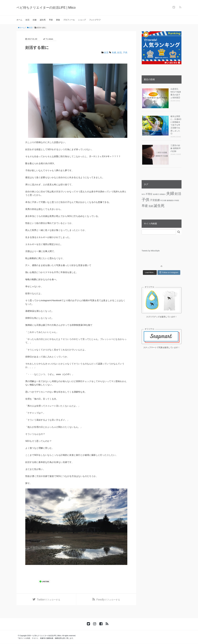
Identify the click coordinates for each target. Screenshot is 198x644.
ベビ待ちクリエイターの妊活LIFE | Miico (47, 7)
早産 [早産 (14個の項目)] (145, 206)
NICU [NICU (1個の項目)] (143, 194)
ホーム (19, 20)
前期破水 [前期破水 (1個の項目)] (163, 194)
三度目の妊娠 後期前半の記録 (176, 148)
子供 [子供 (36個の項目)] (145, 200)
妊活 (28, 20)
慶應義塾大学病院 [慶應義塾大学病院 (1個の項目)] (173, 200)
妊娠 (35, 20)
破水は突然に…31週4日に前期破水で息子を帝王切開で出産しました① (176, 125)
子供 (125, 53)
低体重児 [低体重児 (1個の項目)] (156, 194)
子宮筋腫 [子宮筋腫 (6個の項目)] (155, 200)
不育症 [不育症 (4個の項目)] (149, 194)
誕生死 (43, 20)
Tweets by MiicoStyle (151, 251)
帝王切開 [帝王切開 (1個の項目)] (163, 200)
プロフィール (69, 20)
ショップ (82, 20)
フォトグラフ (95, 20)
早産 (51, 20)
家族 (58, 20)
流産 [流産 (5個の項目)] (151, 206)
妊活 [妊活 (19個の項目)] (178, 194)
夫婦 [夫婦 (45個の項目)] (170, 193)
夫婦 (114, 53)
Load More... (150, 272)
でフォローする (49, 600)
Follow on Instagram (169, 272)
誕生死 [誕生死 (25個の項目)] (159, 206)
